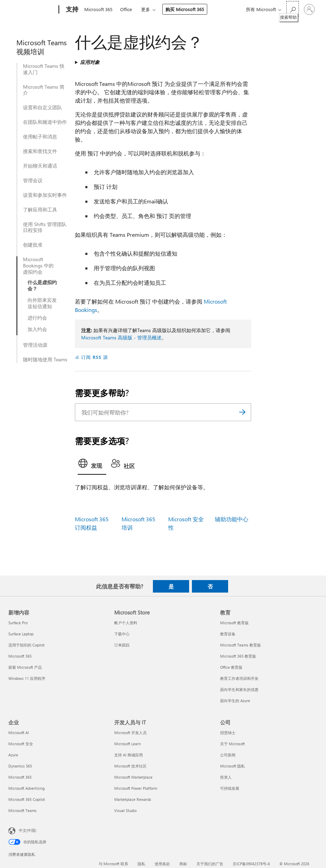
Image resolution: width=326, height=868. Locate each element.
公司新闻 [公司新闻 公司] (228, 755)
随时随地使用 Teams (45, 360)
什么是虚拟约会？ (42, 286)
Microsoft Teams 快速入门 (44, 69)
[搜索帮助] (293, 9)
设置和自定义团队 (42, 107)
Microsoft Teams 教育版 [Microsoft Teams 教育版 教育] (240, 645)
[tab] (92, 465)
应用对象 (90, 62)
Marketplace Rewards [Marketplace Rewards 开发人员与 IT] (133, 799)
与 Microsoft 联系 (113, 864)
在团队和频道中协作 (45, 122)
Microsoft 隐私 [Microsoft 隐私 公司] (232, 766)
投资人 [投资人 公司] (226, 777)
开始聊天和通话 (40, 166)
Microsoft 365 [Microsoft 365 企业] (20, 777)
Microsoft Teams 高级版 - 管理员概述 (121, 337)
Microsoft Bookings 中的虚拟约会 (38, 266)
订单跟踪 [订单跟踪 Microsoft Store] (122, 645)
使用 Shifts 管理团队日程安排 (45, 227)
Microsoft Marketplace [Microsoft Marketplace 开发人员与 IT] (133, 777)
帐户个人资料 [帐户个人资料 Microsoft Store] (126, 623)
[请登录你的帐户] (309, 9)
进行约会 (37, 318)
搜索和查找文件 (40, 151)
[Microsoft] (32, 10)
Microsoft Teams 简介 (44, 90)
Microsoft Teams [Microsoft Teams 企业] (22, 810)
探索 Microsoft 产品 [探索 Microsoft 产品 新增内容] (25, 667)
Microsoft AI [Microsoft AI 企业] (19, 733)
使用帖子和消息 (40, 137)
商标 (183, 864)
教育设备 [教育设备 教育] (228, 634)
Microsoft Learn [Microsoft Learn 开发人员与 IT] (127, 744)
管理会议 (33, 180)
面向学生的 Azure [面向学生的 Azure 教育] (235, 701)
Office (126, 9)
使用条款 (162, 864)
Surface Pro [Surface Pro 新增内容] (18, 623)
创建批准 (33, 245)
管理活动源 (35, 345)
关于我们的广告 (210, 864)
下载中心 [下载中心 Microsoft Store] (122, 634)
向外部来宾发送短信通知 (42, 303)
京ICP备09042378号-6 (251, 864)
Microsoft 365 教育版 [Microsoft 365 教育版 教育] (238, 656)
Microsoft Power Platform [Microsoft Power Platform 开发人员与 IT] (136, 788)
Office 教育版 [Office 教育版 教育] (231, 667)
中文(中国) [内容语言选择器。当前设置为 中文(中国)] (28, 830)
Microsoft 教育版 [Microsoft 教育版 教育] (234, 623)
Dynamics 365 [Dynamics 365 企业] (20, 766)
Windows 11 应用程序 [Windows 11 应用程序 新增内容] (27, 678)
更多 (146, 9)
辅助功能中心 (232, 519)
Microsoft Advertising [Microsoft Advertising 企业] (26, 788)
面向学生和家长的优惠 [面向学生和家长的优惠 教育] (239, 689)
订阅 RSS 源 (95, 357)
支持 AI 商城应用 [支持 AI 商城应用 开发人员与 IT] (129, 755)
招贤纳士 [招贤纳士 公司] (228, 733)
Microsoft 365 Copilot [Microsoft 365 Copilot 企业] (27, 799)
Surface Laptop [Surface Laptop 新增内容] (21, 634)
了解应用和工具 (40, 210)
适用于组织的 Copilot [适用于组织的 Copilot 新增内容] (26, 645)
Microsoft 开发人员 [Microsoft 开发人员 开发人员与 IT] (130, 733)
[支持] (71, 10)
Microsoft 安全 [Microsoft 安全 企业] (21, 744)
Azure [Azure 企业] (13, 755)
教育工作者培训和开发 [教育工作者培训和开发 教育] (239, 678)
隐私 (141, 864)
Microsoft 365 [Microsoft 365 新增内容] (20, 656)
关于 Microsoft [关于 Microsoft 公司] (232, 744)
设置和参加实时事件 (45, 195)
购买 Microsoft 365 (185, 9)
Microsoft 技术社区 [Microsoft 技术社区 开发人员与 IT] (130, 766)
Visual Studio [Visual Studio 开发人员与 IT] (125, 810)
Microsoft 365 (98, 9)
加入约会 (37, 329)
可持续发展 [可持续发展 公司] (230, 788)
